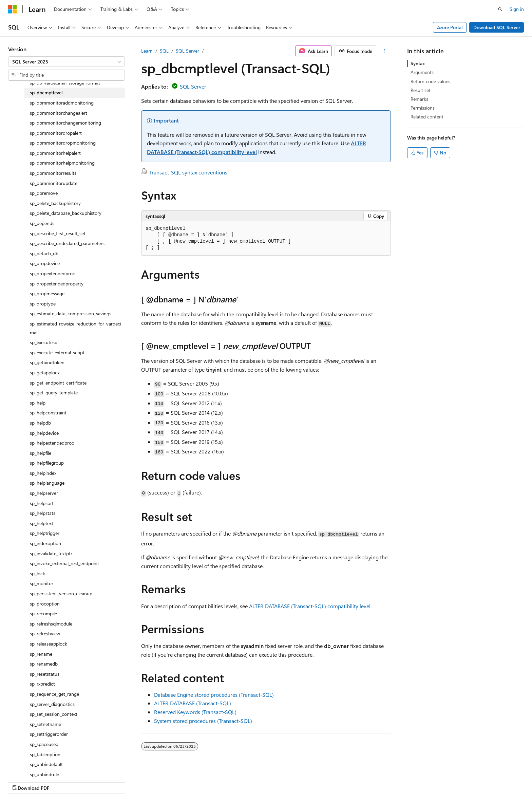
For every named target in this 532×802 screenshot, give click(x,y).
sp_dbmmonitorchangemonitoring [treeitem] (65, 123)
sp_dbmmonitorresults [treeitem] (53, 173)
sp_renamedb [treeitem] (44, 664)
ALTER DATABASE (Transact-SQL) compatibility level (310, 606)
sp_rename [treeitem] (41, 654)
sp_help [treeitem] (38, 403)
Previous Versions (308, 781)
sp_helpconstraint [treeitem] (48, 413)
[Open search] (500, 9)
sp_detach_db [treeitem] (44, 253)
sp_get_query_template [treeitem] (54, 393)
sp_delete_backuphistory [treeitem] (55, 203)
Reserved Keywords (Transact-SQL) (195, 712)
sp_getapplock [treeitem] (45, 372)
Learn (147, 51)
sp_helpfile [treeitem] (41, 453)
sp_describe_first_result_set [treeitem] (58, 233)
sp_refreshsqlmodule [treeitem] (51, 624)
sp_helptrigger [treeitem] (45, 533)
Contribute (367, 781)
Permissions (423, 108)
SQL (164, 51)
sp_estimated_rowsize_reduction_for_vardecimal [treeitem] (75, 328)
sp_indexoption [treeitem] (45, 543)
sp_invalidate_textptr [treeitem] (51, 553)
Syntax (418, 63)
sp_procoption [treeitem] (45, 604)
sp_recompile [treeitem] (43, 613)
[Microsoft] (13, 9)
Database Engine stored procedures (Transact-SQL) (214, 695)
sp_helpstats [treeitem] (43, 513)
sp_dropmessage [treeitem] (47, 293)
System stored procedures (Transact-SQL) (203, 721)
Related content (427, 117)
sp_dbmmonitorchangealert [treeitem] (59, 113)
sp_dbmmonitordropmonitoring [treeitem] (63, 143)
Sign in (517, 9)
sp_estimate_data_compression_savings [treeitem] (71, 313)
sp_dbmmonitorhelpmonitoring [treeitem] (62, 163)
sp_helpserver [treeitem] (44, 493)
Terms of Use (428, 781)
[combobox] (66, 62)
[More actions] (385, 51)
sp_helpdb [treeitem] (40, 423)
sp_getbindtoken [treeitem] (47, 362)
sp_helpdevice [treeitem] (44, 433)
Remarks (419, 99)
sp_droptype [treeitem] (43, 304)
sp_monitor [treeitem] (42, 583)
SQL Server (187, 51)
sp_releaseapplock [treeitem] (49, 644)
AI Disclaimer (268, 781)
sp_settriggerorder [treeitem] (49, 734)
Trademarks (461, 781)
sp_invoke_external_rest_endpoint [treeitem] (64, 563)
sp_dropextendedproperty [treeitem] (57, 284)
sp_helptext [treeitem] (42, 523)
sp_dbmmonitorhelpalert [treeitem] (55, 153)
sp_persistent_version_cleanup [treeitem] (61, 593)
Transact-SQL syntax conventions (188, 172)
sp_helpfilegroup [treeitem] (47, 463)
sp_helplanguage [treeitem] (47, 483)
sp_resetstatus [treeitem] (45, 674)
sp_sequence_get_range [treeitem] (54, 694)
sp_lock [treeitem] (37, 573)
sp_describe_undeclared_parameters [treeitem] (67, 243)
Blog (338, 781)
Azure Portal (450, 27)
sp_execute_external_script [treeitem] (57, 352)
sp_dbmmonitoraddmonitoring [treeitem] (62, 103)
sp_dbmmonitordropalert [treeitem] (56, 133)
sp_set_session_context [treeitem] (54, 714)
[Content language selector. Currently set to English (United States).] (39, 781)
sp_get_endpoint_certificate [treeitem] (58, 383)
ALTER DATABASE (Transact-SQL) (193, 703)
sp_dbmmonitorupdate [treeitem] (54, 183)
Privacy (394, 781)
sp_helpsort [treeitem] (42, 503)
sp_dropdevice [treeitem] (45, 263)
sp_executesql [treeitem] (44, 342)
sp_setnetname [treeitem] (45, 724)
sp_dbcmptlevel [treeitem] (46, 92)
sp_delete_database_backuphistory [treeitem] (66, 213)
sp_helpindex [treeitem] (43, 473)
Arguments (422, 72)
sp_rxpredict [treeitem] (42, 684)
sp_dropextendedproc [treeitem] (52, 273)
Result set (421, 90)
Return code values (430, 81)
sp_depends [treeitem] (42, 223)
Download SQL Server (497, 27)
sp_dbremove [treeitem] (44, 193)
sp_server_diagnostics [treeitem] (52, 704)
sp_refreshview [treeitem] (45, 633)
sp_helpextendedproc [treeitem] (52, 443)
